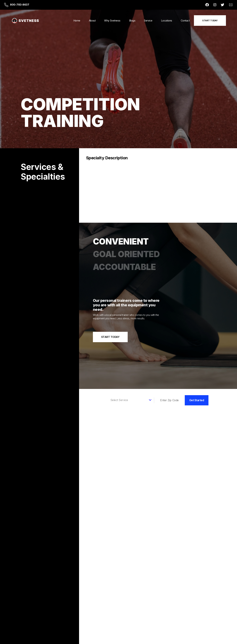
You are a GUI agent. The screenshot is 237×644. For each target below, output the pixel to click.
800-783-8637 (20, 5)
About (92, 21)
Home (77, 21)
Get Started (197, 399)
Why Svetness (112, 21)
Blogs (132, 21)
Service (148, 21)
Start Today (210, 20)
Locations (167, 21)
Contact (185, 21)
